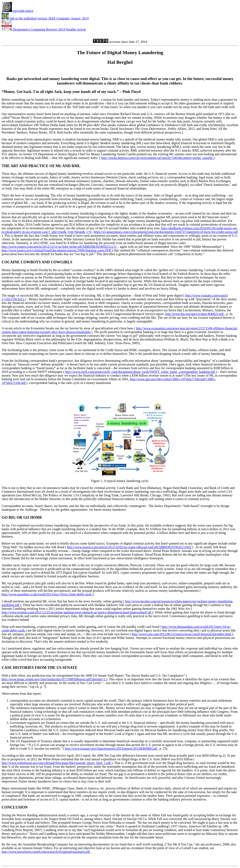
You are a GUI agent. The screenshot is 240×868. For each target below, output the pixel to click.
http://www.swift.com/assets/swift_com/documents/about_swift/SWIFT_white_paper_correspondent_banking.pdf (141, 372)
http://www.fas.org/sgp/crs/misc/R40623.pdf (195, 314)
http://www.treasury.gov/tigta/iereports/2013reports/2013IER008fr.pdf (111, 749)
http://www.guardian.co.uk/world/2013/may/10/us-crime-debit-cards (47, 594)
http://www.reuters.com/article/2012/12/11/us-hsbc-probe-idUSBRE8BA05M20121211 (59, 247)
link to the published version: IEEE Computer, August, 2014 (49, 18)
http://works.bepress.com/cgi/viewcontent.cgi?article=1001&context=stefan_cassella (157, 158)
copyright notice (17, 11)
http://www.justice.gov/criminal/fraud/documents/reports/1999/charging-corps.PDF (57, 250)
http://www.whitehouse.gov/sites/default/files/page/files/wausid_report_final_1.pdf (57, 763)
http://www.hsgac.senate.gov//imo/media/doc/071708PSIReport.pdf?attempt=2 (54, 679)
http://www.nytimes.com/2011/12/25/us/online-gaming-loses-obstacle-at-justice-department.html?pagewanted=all (77, 612)
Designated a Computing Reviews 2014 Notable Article (44, 29)
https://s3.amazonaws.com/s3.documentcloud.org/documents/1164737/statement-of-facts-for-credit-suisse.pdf (166, 232)
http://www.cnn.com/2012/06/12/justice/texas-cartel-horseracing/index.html (182, 634)
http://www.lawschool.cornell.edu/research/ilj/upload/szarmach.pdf (46, 852)
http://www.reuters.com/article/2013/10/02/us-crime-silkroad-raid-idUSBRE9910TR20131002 (129, 547)
